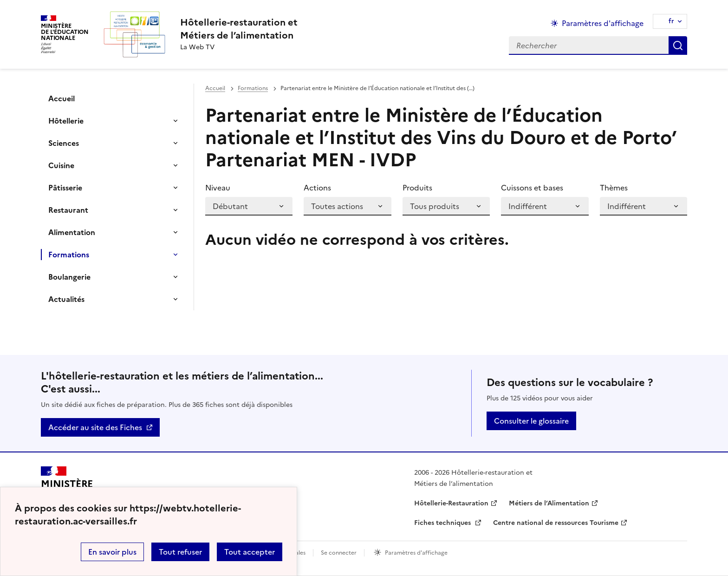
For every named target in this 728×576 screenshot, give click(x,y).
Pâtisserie (65, 188)
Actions (317, 188)
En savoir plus (112, 552)
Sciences (64, 143)
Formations (69, 255)
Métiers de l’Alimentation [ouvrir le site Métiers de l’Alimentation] (549, 503)
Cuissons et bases (532, 188)
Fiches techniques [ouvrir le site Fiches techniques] (443, 523)
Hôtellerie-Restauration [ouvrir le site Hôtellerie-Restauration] (451, 503)
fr (671, 21)
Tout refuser (180, 552)
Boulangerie (69, 277)
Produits (417, 188)
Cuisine (61, 165)
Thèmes (614, 188)
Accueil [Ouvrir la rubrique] (62, 98)
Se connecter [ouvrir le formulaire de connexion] (339, 553)
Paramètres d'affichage (416, 553)
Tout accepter (250, 552)
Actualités (66, 299)
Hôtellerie (66, 121)
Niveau (218, 188)
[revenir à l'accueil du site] (239, 29)
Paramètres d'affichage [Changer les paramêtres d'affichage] (603, 23)
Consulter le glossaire (531, 421)
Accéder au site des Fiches (95, 427)
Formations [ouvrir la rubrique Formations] (253, 88)
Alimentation (72, 232)
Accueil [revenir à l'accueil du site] (215, 88)
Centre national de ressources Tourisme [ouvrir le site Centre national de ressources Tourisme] (556, 523)
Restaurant (68, 210)
